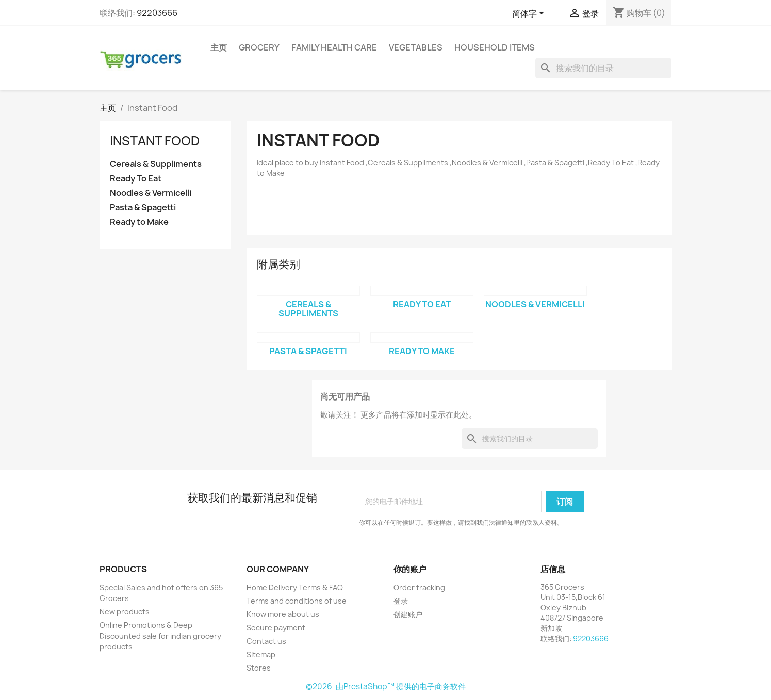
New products (125, 612)
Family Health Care (334, 47)
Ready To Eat (136, 179)
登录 (401, 601)
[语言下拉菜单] (530, 14)
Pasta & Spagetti (143, 207)
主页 (219, 47)
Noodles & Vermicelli (151, 193)
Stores (259, 668)
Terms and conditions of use (297, 601)
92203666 (157, 13)
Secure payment (276, 628)
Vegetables (416, 47)
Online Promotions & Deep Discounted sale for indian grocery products (160, 636)
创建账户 (408, 614)
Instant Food (155, 141)
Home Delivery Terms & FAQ (295, 587)
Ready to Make (139, 222)
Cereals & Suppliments (156, 164)
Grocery (259, 47)
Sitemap (261, 654)
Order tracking (419, 587)
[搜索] (603, 68)
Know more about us (283, 614)
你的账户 (410, 569)
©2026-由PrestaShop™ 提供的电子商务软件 (386, 686)
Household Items (495, 47)
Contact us (266, 641)
